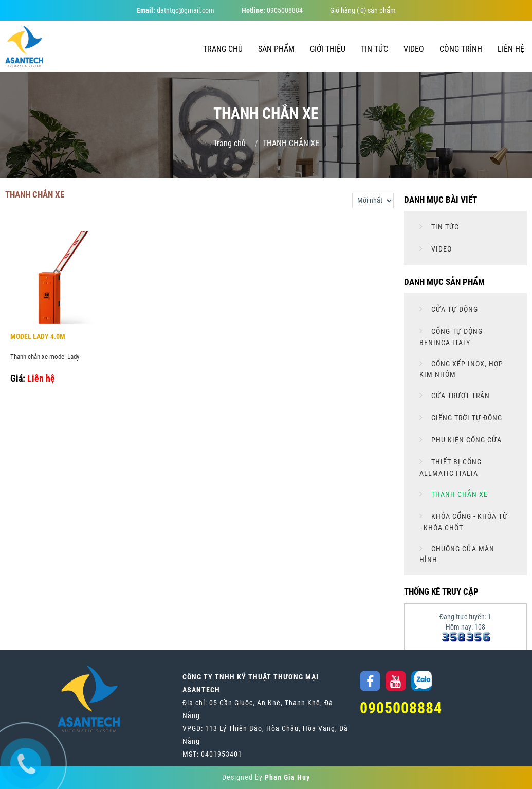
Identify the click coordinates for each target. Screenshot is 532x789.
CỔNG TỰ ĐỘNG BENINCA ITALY (451, 337)
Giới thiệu (328, 49)
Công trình (461, 49)
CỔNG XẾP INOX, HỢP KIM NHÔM (461, 369)
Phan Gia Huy (287, 777)
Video (414, 49)
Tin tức (374, 49)
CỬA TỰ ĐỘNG (454, 309)
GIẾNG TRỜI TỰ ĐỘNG (466, 418)
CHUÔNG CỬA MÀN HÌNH (457, 554)
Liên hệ (511, 49)
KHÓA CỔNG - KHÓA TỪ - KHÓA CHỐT (464, 522)
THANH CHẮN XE (458, 494)
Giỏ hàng (343, 10)
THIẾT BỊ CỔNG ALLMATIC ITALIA (451, 468)
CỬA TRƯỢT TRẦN (460, 396)
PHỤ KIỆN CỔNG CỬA (465, 440)
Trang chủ (223, 49)
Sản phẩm (276, 49)
